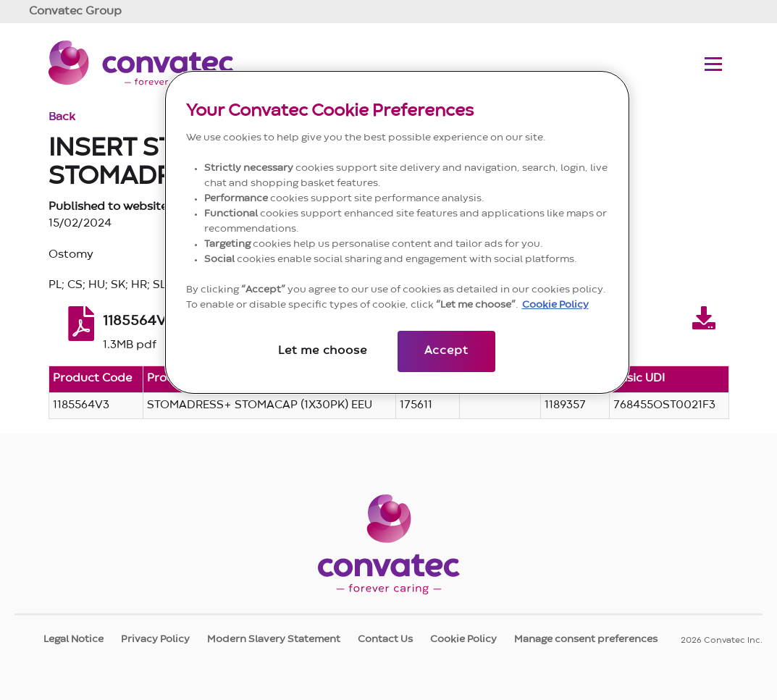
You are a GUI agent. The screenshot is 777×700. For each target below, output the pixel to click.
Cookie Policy (463, 639)
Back (62, 117)
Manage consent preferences (586, 639)
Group (75, 12)
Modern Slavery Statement (274, 639)
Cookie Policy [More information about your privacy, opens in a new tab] (555, 305)
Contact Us (385, 639)
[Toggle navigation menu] (713, 64)
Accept (446, 351)
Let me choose (322, 351)
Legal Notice (73, 639)
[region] (398, 232)
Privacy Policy (155, 639)
